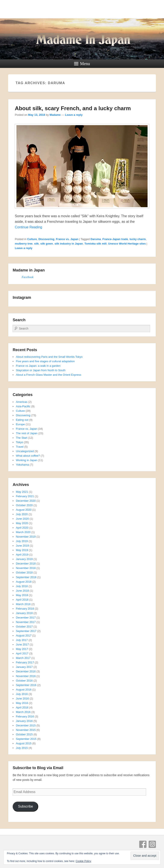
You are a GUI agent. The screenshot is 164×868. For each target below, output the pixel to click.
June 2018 (22, 591)
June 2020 (22, 519)
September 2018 (26, 577)
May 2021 (22, 492)
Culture (32, 239)
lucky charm (138, 239)
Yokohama (22, 465)
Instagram (152, 844)
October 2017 (24, 627)
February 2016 (25, 716)
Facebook (27, 277)
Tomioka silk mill (95, 244)
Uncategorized (25, 451)
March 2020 (23, 532)
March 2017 (23, 658)
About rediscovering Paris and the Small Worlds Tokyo (49, 357)
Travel (20, 447)
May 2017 (22, 649)
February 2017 (25, 662)
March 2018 (23, 604)
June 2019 (22, 546)
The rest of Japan (27, 433)
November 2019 (26, 537)
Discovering (46, 239)
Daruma (96, 239)
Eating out (22, 420)
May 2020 (22, 523)
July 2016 (22, 694)
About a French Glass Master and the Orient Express (48, 375)
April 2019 (22, 555)
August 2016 (24, 690)
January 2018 (24, 613)
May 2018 (22, 595)
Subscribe (25, 806)
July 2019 (22, 541)
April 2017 (22, 653)
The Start (21, 438)
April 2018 (22, 600)
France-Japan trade (115, 239)
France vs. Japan (67, 239)
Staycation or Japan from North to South (41, 370)
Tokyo (19, 442)
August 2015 (24, 743)
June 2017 (22, 644)
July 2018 (22, 586)
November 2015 (26, 730)
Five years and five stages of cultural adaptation (45, 361)
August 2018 (24, 582)
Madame (55, 115)
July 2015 (22, 748)
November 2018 (26, 568)
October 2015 (24, 734)
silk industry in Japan (69, 244)
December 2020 (26, 501)
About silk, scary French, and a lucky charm (73, 108)
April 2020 (22, 528)
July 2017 (22, 640)
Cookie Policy (83, 861)
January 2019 (24, 559)
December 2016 (26, 671)
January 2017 (24, 667)
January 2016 (24, 721)
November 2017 (26, 622)
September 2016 (26, 685)
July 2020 (22, 514)
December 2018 (26, 564)
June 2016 (22, 699)
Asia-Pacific (23, 406)
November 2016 (26, 676)
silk (37, 244)
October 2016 (24, 681)
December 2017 (26, 618)
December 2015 (26, 725)
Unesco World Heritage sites (127, 244)
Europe (20, 424)
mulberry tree (24, 244)
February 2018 (25, 609)
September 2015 (26, 739)
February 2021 (25, 496)
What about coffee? (28, 456)
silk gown (47, 244)
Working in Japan (26, 460)
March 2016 (23, 712)
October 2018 (24, 573)
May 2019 (22, 550)
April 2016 (22, 707)
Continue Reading (28, 227)
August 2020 (24, 510)
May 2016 (22, 703)
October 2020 (24, 505)
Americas (22, 402)
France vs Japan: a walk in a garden (38, 366)
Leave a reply (74, 115)
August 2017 (24, 636)
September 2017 (26, 631)
